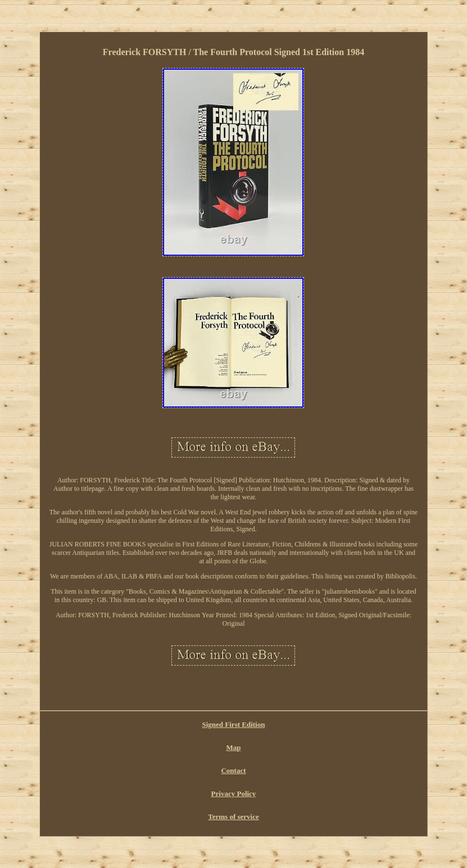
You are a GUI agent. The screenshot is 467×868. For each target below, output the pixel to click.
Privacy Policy (234, 794)
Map (233, 747)
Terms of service (233, 817)
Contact (233, 770)
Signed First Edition (234, 724)
